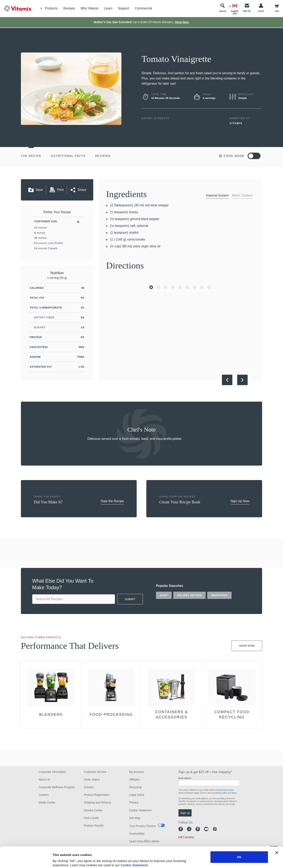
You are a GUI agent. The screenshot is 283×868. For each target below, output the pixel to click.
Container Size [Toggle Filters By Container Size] (46, 221)
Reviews (103, 156)
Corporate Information (52, 772)
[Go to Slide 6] (187, 287)
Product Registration (97, 795)
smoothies (219, 595)
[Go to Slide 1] (151, 287)
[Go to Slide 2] (158, 287)
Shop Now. (182, 22)
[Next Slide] (242, 380)
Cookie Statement (134, 844)
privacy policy (221, 793)
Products (51, 8)
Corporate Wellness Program (57, 787)
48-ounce (41, 238)
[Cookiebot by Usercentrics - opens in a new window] (26, 860)
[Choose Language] (235, 9)
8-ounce (40, 233)
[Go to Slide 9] (209, 287)
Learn (108, 8)
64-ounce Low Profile (49, 243)
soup (164, 595)
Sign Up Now (240, 501)
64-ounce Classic (46, 248)
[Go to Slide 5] (180, 287)
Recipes (69, 8)
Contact (89, 787)
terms (234, 793)
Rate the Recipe (112, 501)
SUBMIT (130, 599)
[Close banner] (277, 832)
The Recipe (31, 156)
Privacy (134, 802)
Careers (44, 795)
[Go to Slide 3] (166, 287)
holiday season (189, 595)
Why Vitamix (90, 8)
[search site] (74, 599)
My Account (136, 772)
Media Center (47, 802)
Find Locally (91, 818)
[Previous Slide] (227, 380)
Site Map (135, 818)
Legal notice (137, 795)
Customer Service (95, 772)
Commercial (143, 8)
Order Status (92, 780)
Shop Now (247, 646)
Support (123, 8)
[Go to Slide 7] (195, 287)
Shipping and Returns (97, 802)
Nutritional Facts (68, 156)
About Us (44, 780)
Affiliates (135, 780)
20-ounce (41, 228)
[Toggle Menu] (41, 8)
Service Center (93, 810)
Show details (211, 860)
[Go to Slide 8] (202, 287)
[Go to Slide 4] (173, 287)
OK (239, 836)
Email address (185, 778)
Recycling (135, 787)
